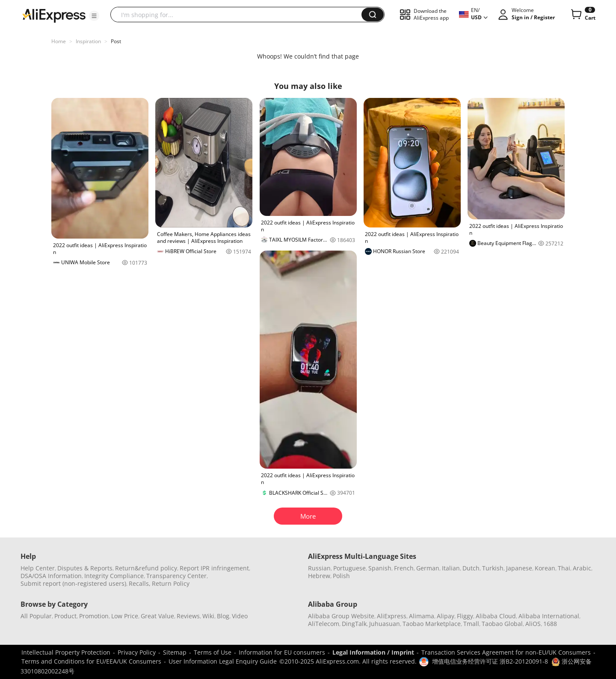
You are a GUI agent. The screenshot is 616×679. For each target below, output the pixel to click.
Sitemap (175, 652)
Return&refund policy (146, 568)
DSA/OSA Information (51, 576)
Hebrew (319, 576)
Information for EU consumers (282, 652)
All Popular (36, 616)
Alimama (422, 616)
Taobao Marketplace (432, 624)
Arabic (582, 568)
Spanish (380, 568)
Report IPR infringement (214, 568)
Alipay (446, 616)
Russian (319, 568)
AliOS (533, 624)
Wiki (208, 616)
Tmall (471, 624)
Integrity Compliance (114, 576)
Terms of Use (213, 652)
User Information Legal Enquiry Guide (223, 661)
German (428, 568)
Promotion (94, 616)
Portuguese (349, 568)
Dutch (471, 568)
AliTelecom (324, 624)
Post (116, 41)
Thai (564, 568)
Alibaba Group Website (341, 616)
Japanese (519, 568)
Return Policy (171, 583)
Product (65, 616)
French (404, 568)
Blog (223, 616)
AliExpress (392, 616)
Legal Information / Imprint (373, 652)
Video (240, 616)
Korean (545, 568)
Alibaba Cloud (496, 616)
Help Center (38, 568)
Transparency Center (176, 576)
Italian (451, 568)
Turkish (493, 568)
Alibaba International (549, 616)
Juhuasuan (385, 624)
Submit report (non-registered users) (73, 583)
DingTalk (354, 624)
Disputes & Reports (85, 568)
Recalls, (140, 583)
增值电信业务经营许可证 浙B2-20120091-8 (490, 661)
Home (59, 41)
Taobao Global (502, 624)
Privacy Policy (137, 652)
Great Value (157, 616)
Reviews (188, 616)
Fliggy (465, 616)
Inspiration (88, 41)
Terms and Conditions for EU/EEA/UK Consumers (91, 661)
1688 (550, 624)
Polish (341, 576)
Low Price (125, 616)
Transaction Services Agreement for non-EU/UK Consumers (506, 652)
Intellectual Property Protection (66, 652)
